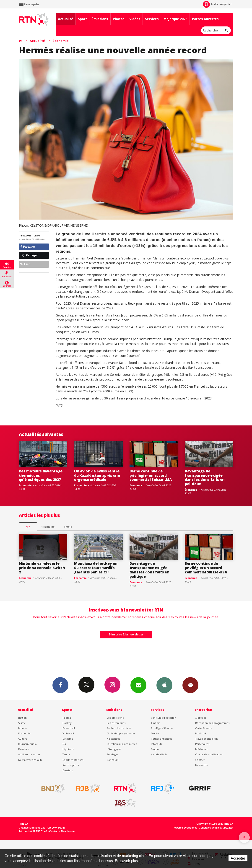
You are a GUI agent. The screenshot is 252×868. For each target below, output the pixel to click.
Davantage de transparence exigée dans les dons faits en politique (205, 478)
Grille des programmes (121, 733)
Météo (155, 733)
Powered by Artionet (185, 828)
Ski (64, 744)
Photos (119, 19)
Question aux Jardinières (122, 744)
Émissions (100, 19)
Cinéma (156, 723)
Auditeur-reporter (217, 4)
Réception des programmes (212, 723)
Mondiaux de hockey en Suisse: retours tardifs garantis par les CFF (96, 568)
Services (152, 19)
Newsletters (138, 685)
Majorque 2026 (175, 19)
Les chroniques (116, 723)
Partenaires (202, 744)
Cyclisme (68, 739)
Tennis (66, 754)
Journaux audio (27, 744)
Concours (113, 760)
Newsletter (202, 765)
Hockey (67, 723)
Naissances (113, 739)
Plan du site (68, 831)
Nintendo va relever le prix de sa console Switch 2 (42, 568)
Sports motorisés (73, 760)
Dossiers (23, 749)
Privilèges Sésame (162, 728)
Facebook (60, 685)
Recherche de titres (119, 728)
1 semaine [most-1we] (48, 527)
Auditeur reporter (29, 754)
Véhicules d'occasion (164, 718)
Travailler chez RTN (207, 739)
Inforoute (157, 744)
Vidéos (135, 19)
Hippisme (68, 749)
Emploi (155, 749)
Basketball (69, 728)
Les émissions (115, 718)
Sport (82, 19)
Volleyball (68, 733)
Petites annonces (161, 739)
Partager (28, 247)
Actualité (66, 19)
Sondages (113, 754)
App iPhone (164, 685)
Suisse (22, 723)
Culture (23, 739)
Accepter (238, 858)
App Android (190, 685)
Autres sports (71, 765)
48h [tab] (28, 527)
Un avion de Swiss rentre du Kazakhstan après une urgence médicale (97, 475)
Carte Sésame (204, 728)
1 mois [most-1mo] (68, 527)
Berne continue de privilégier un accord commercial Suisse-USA (151, 475)
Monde (23, 728)
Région (22, 718)
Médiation (201, 749)
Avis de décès (159, 754)
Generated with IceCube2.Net (216, 828)
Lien (25, 264)
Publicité (201, 733)
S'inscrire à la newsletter (126, 634)
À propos (201, 718)
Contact (200, 760)
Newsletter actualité (30, 760)
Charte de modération (209, 754)
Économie (61, 41)
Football (67, 718)
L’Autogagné (114, 749)
